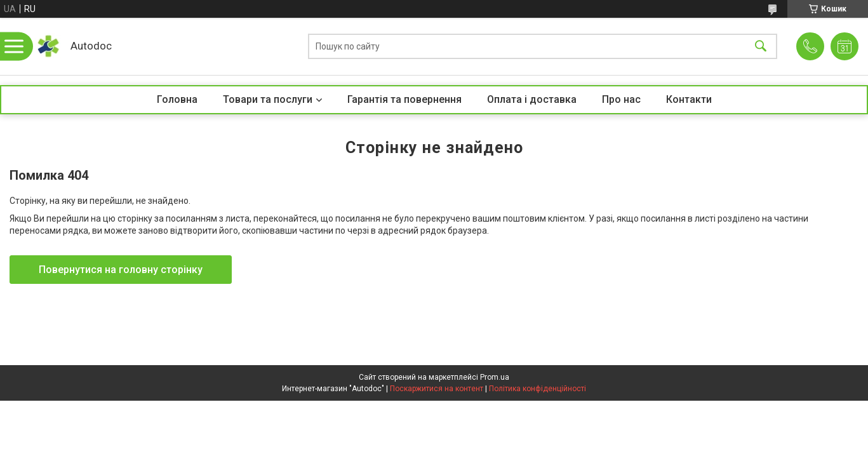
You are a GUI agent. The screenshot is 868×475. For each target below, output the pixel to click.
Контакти (689, 99)
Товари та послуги (268, 99)
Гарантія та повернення (404, 99)
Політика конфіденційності (537, 389)
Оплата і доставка (532, 99)
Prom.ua (495, 377)
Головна (177, 99)
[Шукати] (761, 47)
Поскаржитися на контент (437, 389)
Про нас (621, 99)
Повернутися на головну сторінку (121, 270)
